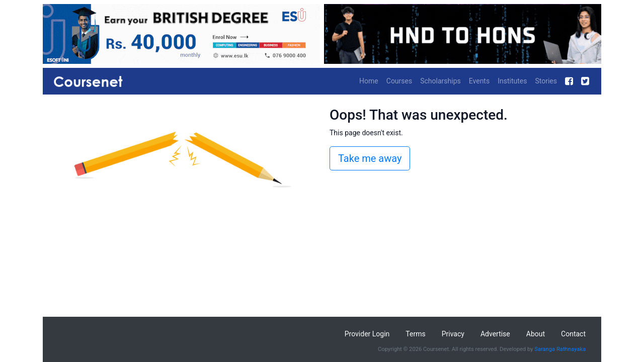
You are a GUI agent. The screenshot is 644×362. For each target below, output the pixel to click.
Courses (399, 81)
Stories (546, 81)
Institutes (512, 81)
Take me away (370, 158)
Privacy (453, 334)
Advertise (495, 334)
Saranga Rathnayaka (560, 349)
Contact (573, 334)
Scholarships (440, 81)
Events (479, 81)
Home (369, 81)
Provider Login (367, 334)
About (536, 334)
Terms (415, 334)
